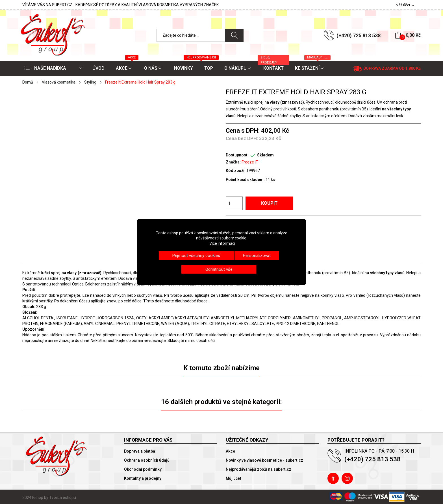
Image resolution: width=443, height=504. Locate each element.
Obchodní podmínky (143, 469)
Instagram (347, 478)
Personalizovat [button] (257, 256)
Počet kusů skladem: (245, 180)
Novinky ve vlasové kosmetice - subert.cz (264, 460)
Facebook (333, 478)
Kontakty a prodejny (143, 478)
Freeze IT (250, 162)
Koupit (269, 203)
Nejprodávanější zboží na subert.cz (259, 469)
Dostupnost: (237, 155)
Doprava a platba (140, 451)
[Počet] (234, 203)
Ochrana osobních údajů (147, 460)
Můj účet (234, 478)
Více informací (222, 243)
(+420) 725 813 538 (359, 35)
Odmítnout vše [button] (219, 269)
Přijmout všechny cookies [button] (196, 256)
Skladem (265, 155)
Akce (230, 451)
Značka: (233, 162)
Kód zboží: (236, 171)
